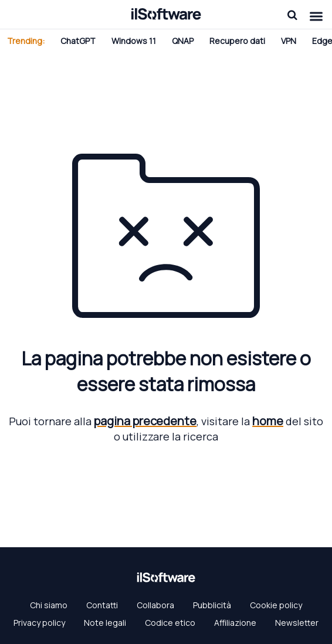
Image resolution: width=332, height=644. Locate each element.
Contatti (102, 605)
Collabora (155, 605)
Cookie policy (276, 605)
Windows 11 (134, 41)
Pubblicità (212, 605)
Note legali (105, 623)
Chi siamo (49, 605)
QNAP (183, 41)
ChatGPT (78, 41)
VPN (289, 41)
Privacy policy (39, 623)
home (268, 421)
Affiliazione (235, 623)
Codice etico (170, 623)
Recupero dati (237, 41)
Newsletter (297, 623)
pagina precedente (145, 421)
